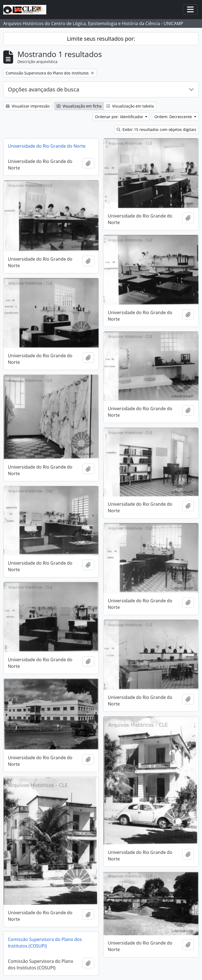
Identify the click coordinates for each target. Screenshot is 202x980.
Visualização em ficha (79, 106)
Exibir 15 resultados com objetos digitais (156, 129)
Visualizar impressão (28, 106)
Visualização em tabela (130, 106)
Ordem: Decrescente (174, 117)
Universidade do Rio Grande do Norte (47, 146)
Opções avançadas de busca (44, 89)
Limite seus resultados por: (101, 39)
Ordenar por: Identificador (120, 117)
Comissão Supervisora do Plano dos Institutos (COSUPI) (45, 943)
